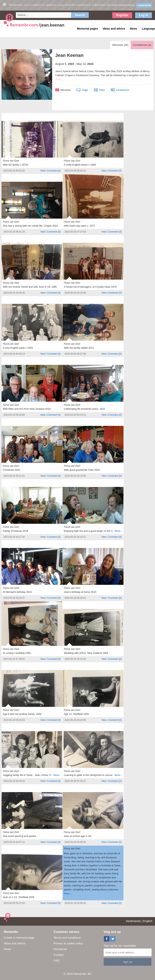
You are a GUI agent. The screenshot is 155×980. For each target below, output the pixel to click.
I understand (144, 5)
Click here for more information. (114, 5)
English (148, 921)
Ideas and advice (15, 943)
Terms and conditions (67, 938)
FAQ (57, 960)
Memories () (120, 45)
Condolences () (142, 45)
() (50, 171)
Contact (59, 955)
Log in (144, 15)
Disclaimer (60, 949)
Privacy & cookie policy (68, 943)
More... (59, 79)
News (7, 949)
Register (122, 15)
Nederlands (133, 921)
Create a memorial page (19, 938)
